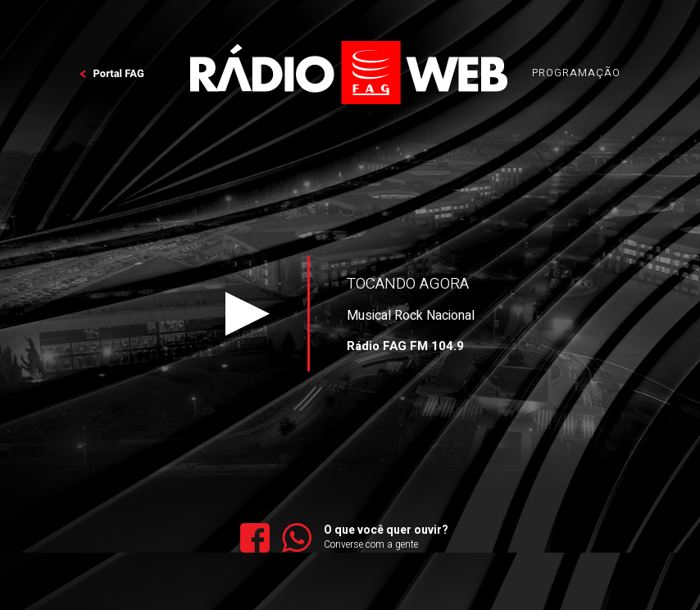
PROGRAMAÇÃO (576, 73)
